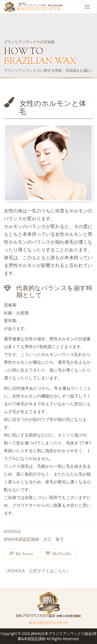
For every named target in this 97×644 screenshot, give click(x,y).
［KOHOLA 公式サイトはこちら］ (37, 571)
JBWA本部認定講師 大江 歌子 (34, 539)
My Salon (21, 554)
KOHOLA (12, 531)
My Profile (58, 554)
